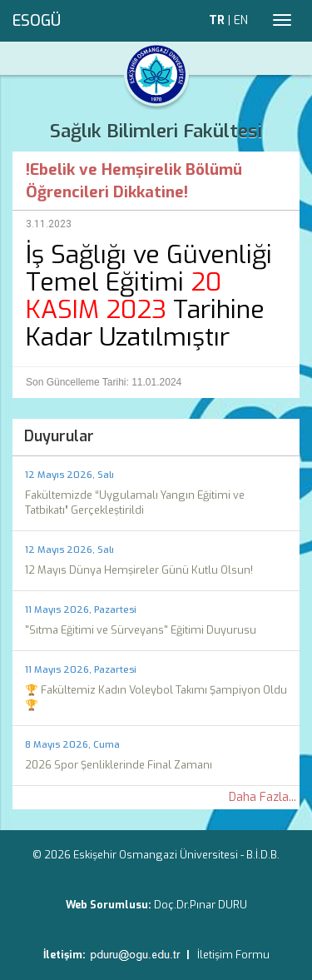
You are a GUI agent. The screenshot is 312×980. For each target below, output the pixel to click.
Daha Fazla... (262, 797)
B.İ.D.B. (263, 855)
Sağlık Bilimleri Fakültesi (156, 131)
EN (241, 20)
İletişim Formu (233, 955)
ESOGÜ (37, 21)
